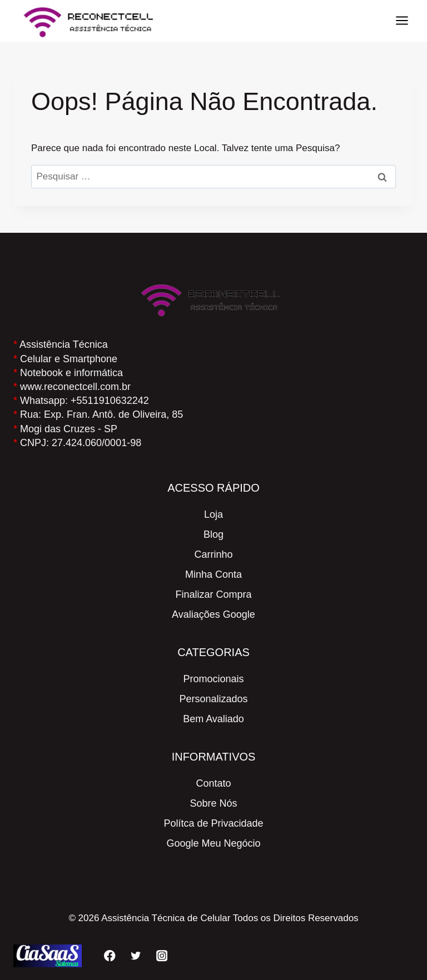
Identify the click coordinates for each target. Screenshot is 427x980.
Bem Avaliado (213, 719)
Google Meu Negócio (213, 843)
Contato (213, 783)
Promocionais (213, 679)
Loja (213, 514)
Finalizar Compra (213, 594)
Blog (213, 534)
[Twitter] (136, 956)
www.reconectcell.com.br (75, 387)
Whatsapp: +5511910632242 (85, 401)
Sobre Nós (213, 803)
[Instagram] (162, 956)
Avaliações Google (213, 614)
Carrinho (213, 554)
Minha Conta (213, 574)
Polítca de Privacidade (213, 823)
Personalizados (213, 699)
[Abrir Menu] (402, 21)
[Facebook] (110, 956)
